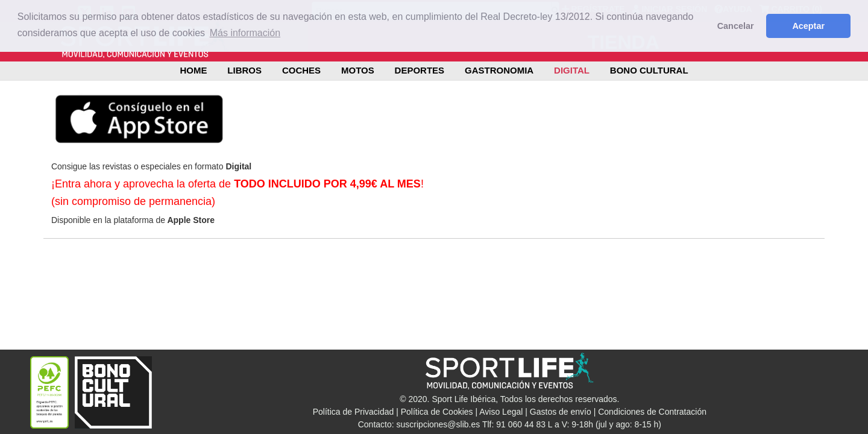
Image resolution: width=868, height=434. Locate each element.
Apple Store (190, 220)
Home (193, 70)
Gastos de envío (561, 412)
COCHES (301, 70)
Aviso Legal (501, 412)
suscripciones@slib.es (439, 424)
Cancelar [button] (736, 26)
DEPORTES (420, 70)
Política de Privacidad (354, 412)
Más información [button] (245, 33)
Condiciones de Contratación (652, 412)
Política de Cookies (437, 412)
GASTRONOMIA (499, 70)
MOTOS (358, 70)
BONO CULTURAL (649, 70)
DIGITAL (572, 70)
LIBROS (244, 70)
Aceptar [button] (808, 26)
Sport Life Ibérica (464, 399)
